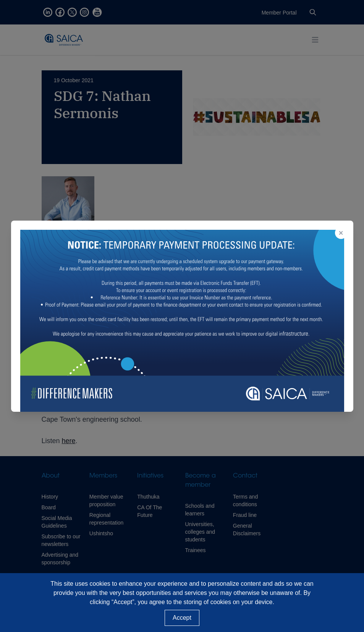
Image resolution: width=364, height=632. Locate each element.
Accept (182, 618)
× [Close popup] (341, 233)
